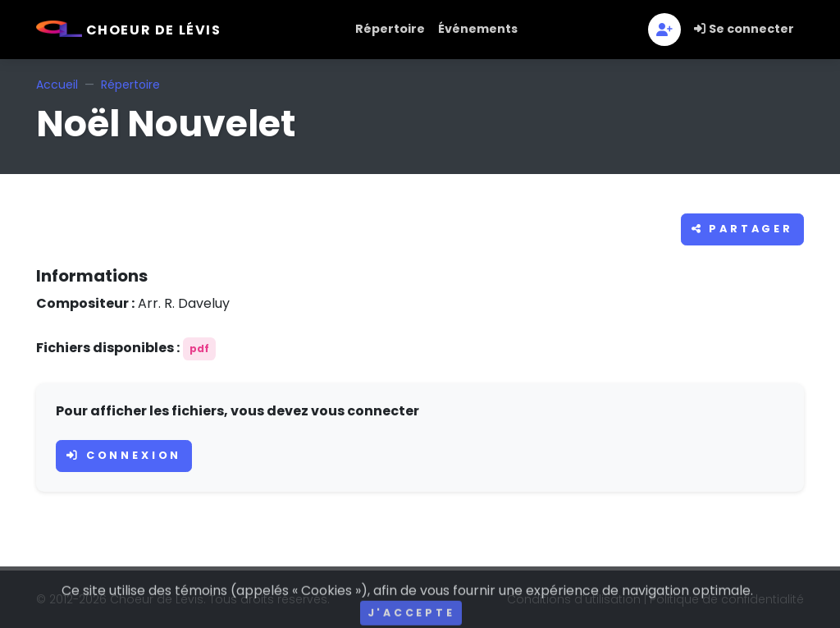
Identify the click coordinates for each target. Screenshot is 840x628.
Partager (742, 229)
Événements (478, 29)
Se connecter (744, 29)
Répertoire (390, 29)
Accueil (57, 85)
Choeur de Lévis (129, 30)
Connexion (124, 455)
